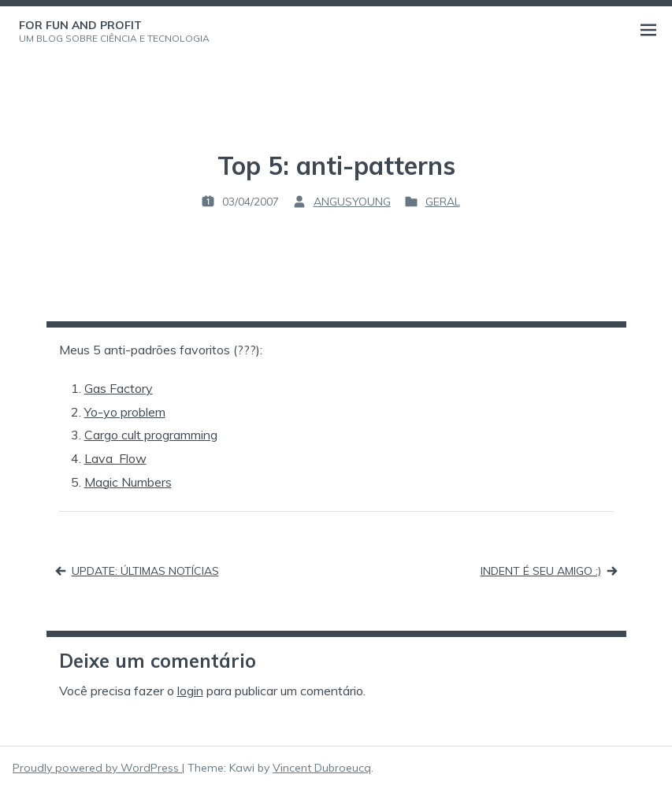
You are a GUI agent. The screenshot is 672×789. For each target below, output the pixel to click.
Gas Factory (119, 388)
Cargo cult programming (151, 435)
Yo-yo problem (125, 412)
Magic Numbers (128, 482)
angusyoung (352, 202)
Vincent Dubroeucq (322, 768)
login (190, 691)
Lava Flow (115, 458)
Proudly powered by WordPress (97, 768)
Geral (443, 202)
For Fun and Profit (80, 25)
